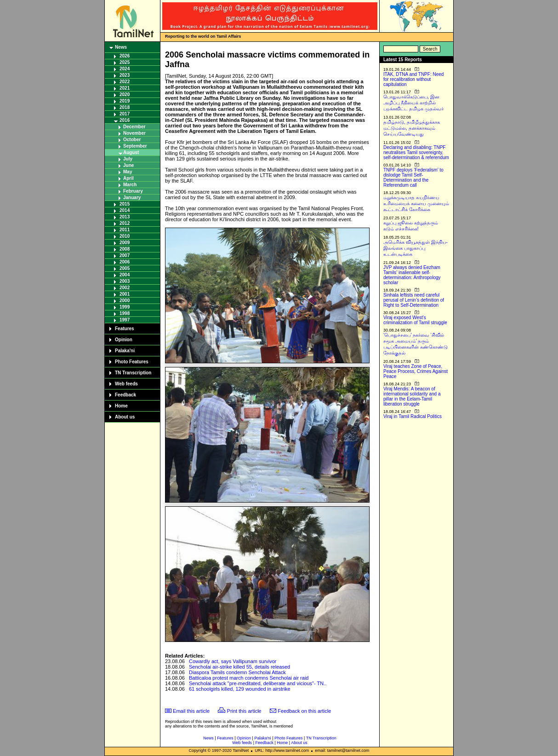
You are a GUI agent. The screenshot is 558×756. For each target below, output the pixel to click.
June (128, 165)
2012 (125, 223)
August (131, 152)
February (133, 191)
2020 (125, 94)
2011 (125, 230)
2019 (125, 101)
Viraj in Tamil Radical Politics (413, 416)
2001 (125, 294)
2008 (125, 249)
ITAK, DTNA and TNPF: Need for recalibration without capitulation (413, 79)
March (130, 185)
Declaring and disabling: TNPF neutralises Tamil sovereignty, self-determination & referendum (416, 152)
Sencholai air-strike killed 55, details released (239, 667)
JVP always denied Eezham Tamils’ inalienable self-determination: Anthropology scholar (412, 275)
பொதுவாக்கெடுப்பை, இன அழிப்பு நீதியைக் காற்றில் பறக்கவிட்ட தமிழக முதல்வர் (413, 103)
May (128, 172)
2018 (125, 107)
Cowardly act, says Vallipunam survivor (233, 661)
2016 (125, 120)
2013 (125, 217)
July (128, 159)
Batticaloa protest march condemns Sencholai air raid (249, 678)
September (135, 146)
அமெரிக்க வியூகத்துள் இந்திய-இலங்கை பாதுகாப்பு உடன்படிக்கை (416, 248)
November (134, 133)
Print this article (244, 711)
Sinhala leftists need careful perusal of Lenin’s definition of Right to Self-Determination (414, 300)
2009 (125, 243)
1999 (125, 307)
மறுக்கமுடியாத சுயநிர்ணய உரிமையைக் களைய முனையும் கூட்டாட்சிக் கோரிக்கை (416, 203)
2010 (125, 236)
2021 (125, 88)
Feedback (125, 395)
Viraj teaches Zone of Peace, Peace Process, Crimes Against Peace (416, 371)
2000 (125, 301)
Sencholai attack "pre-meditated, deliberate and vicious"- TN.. (258, 683)
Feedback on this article (304, 711)
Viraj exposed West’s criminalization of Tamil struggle (415, 320)
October (132, 140)
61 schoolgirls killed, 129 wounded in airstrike (240, 689)
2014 (125, 210)
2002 (125, 288)
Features (125, 329)
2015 (125, 204)
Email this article (191, 711)
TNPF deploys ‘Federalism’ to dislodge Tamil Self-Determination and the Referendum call (413, 178)
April (128, 178)
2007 (125, 255)
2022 (125, 82)
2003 (125, 281)
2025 (125, 62)
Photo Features (132, 362)
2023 (125, 75)
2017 (125, 114)
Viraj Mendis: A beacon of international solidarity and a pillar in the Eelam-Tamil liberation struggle (412, 396)
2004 (125, 275)
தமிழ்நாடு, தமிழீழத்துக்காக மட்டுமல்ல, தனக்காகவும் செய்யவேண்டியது (412, 128)
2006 (125, 262)
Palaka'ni (125, 351)
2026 (125, 56)
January (132, 198)
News (121, 47)
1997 (125, 320)
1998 (125, 313)
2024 (125, 69)
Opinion (124, 340)
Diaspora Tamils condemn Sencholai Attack (237, 672)
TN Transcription (133, 373)
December (134, 127)
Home (121, 406)
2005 (125, 268)
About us (125, 417)
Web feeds (126, 384)
